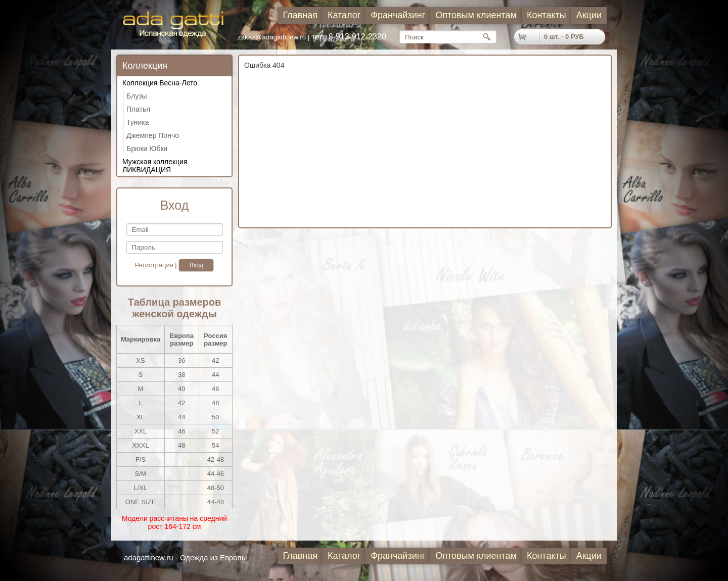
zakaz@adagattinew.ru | (275, 37)
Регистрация (154, 265)
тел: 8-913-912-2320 (349, 37)
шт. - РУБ (564, 37)
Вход (196, 265)
